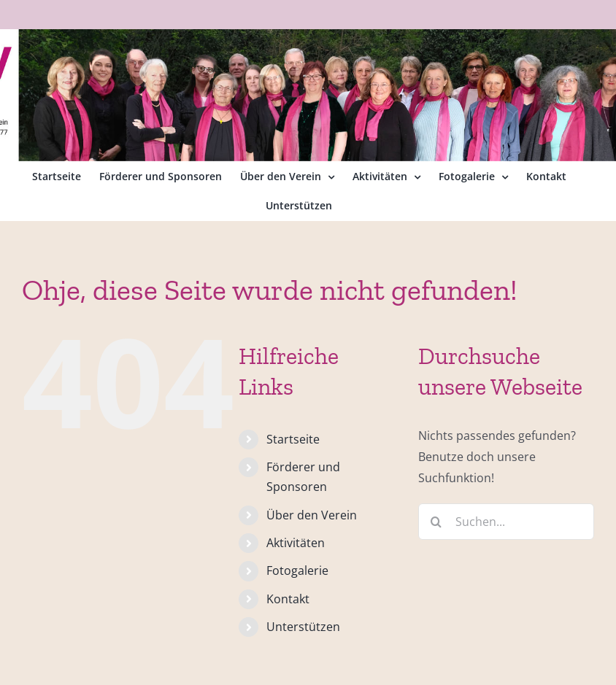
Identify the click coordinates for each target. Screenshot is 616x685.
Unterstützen (303, 627)
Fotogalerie (297, 570)
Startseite (293, 439)
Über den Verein (312, 515)
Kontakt (288, 599)
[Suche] (436, 522)
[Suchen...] (506, 522)
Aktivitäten (296, 543)
